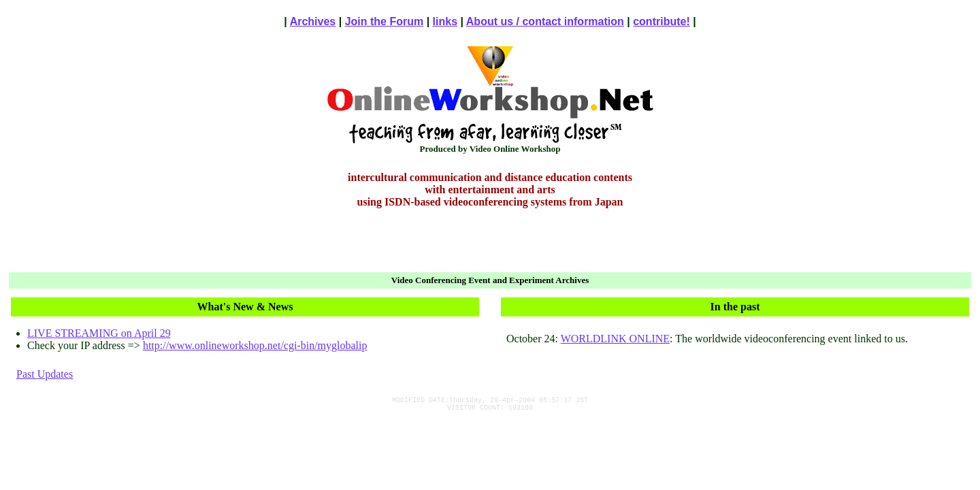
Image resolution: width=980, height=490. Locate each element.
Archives (313, 21)
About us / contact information (545, 21)
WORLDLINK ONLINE (615, 339)
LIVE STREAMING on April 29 (99, 333)
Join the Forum (385, 21)
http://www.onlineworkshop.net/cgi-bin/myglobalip (255, 345)
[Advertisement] (490, 242)
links (445, 21)
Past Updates (45, 374)
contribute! (661, 21)
